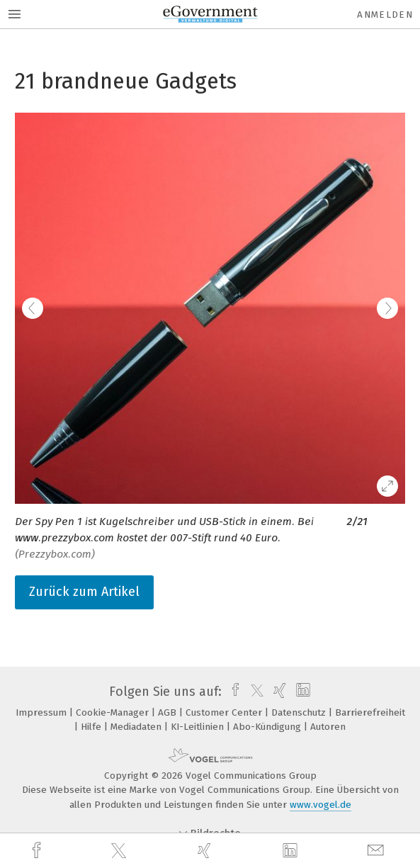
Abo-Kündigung (268, 727)
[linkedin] (292, 851)
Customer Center (225, 712)
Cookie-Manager (114, 712)
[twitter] (120, 851)
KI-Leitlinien (199, 727)
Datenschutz (300, 712)
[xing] (206, 851)
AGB (169, 712)
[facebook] (38, 851)
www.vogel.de (320, 805)
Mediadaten (137, 727)
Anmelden (385, 15)
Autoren (328, 727)
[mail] (378, 851)
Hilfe (92, 727)
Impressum (42, 712)
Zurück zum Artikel (84, 592)
